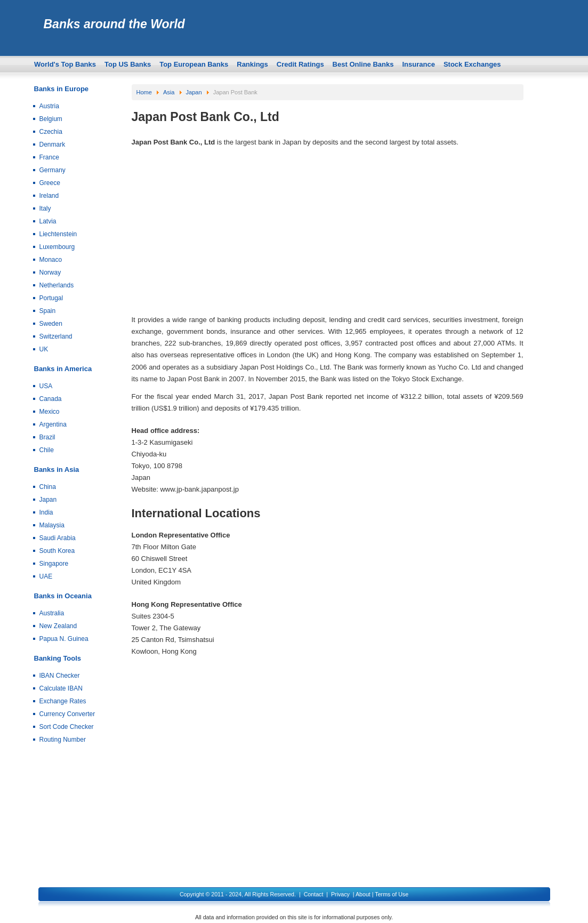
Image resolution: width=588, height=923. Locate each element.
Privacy (340, 894)
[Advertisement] (328, 234)
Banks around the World (114, 24)
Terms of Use (392, 894)
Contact (314, 894)
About (363, 894)
